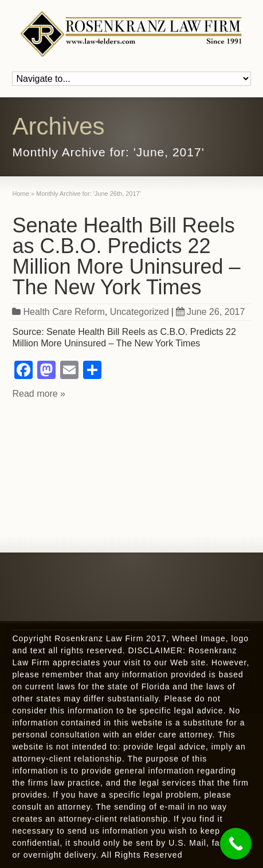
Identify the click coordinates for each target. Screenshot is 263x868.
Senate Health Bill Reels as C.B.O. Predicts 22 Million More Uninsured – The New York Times (126, 256)
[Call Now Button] (236, 844)
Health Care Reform (64, 312)
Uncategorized (140, 312)
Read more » (39, 394)
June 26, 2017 (210, 312)
